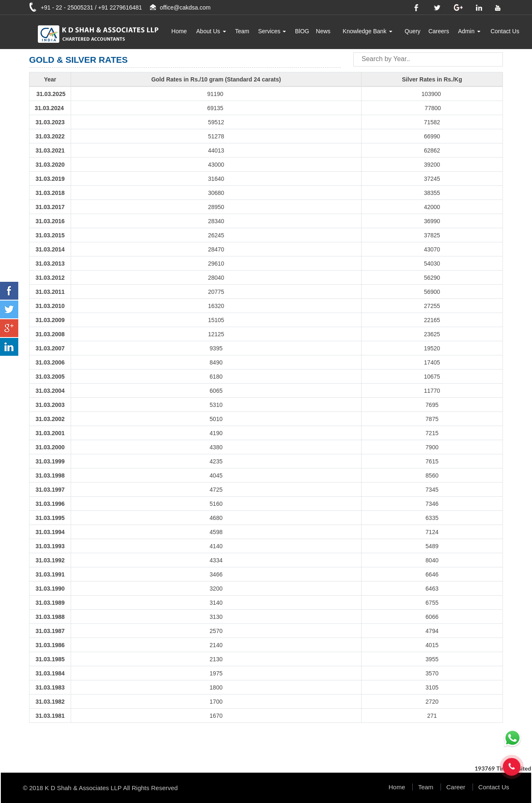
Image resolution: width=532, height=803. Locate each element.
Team (242, 31)
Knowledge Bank (368, 31)
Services (272, 31)
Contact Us (505, 31)
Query (413, 31)
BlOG (302, 31)
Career (456, 787)
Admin (469, 31)
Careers (439, 31)
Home (179, 31)
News (323, 31)
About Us (211, 31)
